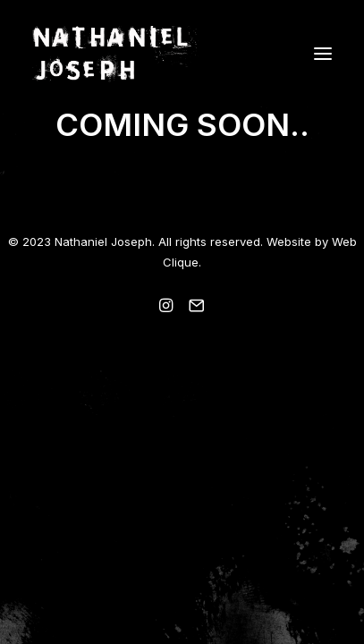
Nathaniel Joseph (103, 241)
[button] (323, 53)
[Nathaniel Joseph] (182, 53)
